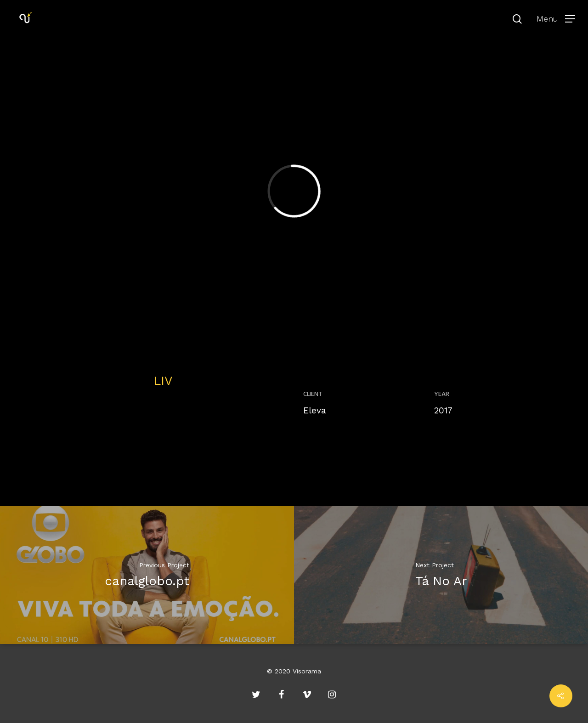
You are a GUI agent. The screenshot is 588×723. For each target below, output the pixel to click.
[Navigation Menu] (556, 18)
